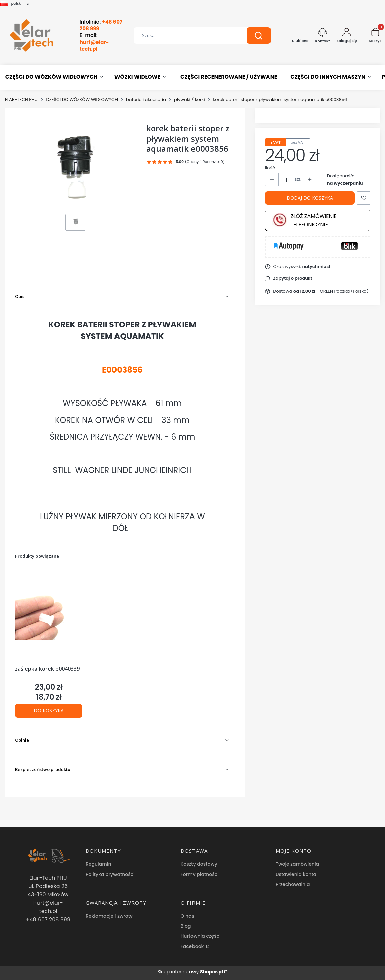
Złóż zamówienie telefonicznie (304, 220)
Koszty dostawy (199, 864)
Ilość (270, 168)
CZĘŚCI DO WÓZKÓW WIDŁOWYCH (82, 100)
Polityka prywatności (110, 874)
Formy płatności (200, 874)
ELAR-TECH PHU (21, 100)
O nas (188, 916)
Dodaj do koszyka (310, 198)
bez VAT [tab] (298, 142)
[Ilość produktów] (287, 180)
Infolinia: (101, 25)
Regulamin (99, 864)
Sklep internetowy (190, 972)
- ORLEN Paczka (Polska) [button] (331, 291)
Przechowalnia (293, 884)
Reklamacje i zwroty (109, 916)
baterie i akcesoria (146, 100)
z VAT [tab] (276, 142)
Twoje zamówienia (297, 864)
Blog (186, 926)
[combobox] (185, 35)
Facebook (193, 946)
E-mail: (94, 42)
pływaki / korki (189, 100)
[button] (259, 35)
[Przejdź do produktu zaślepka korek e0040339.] (49, 615)
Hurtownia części (201, 936)
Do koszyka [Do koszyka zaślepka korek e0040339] (49, 711)
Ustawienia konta (296, 874)
